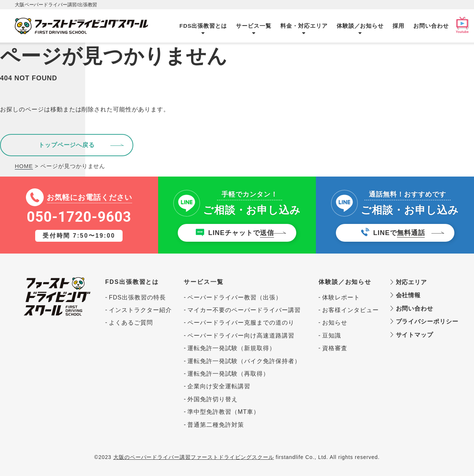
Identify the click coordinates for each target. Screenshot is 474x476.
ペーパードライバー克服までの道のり (241, 323)
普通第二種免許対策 (216, 425)
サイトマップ (411, 335)
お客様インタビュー (349, 310)
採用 (398, 26)
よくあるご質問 (131, 323)
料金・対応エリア (304, 26)
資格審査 (335, 348)
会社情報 (405, 295)
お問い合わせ (431, 26)
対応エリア (408, 282)
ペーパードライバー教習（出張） (234, 297)
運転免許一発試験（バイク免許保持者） (244, 361)
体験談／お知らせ (360, 26)
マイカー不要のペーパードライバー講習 (244, 310)
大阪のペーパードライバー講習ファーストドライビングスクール (194, 457)
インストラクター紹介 (140, 310)
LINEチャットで (241, 233)
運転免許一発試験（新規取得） (231, 348)
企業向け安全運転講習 (219, 386)
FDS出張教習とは (203, 26)
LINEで (399, 233)
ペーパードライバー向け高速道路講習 (241, 336)
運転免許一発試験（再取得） (228, 374)
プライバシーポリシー (420, 321)
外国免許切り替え (213, 399)
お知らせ (335, 323)
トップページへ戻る (67, 145)
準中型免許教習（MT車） (223, 412)
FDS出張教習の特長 (137, 297)
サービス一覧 (254, 26)
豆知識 (332, 336)
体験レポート (341, 297)
